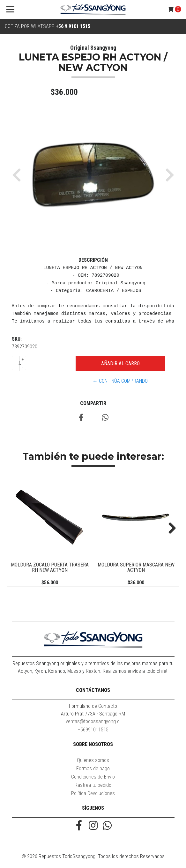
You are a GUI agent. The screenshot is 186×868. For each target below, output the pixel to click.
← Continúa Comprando (120, 381)
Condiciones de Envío (93, 777)
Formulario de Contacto (93, 706)
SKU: (17, 339)
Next (170, 529)
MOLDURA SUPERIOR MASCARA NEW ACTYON (136, 568)
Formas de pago (93, 768)
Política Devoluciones (93, 793)
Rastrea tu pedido (93, 785)
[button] (19, 175)
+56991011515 (93, 730)
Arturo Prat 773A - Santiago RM (93, 714)
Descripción (93, 260)
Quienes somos (93, 760)
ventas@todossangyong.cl (93, 721)
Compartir (93, 403)
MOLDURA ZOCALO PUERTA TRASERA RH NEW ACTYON (50, 568)
